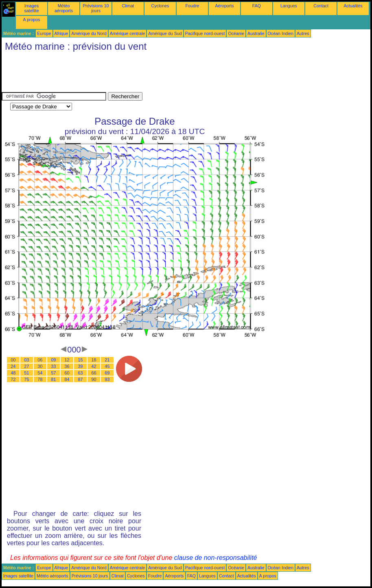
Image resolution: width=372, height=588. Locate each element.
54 (40, 373)
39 (81, 366)
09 (54, 360)
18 (94, 360)
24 (13, 366)
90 (94, 379)
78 (40, 379)
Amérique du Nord (89, 33)
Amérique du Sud (165, 33)
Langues (289, 6)
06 (40, 360)
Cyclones (160, 6)
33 (54, 366)
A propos (31, 20)
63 (81, 373)
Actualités (353, 6)
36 (67, 366)
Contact (321, 6)
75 (27, 379)
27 (27, 366)
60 (67, 373)
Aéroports (224, 6)
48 (13, 373)
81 (54, 379)
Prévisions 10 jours (96, 8)
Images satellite (31, 8)
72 (13, 379)
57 (54, 373)
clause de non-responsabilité (216, 558)
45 (107, 366)
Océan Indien (281, 33)
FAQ (257, 6)
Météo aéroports (64, 8)
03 (27, 360)
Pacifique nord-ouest (205, 33)
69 (107, 373)
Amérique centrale (127, 33)
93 (107, 379)
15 (81, 360)
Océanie (236, 33)
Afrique (61, 33)
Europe (44, 33)
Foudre (193, 6)
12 (67, 360)
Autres (303, 33)
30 (40, 366)
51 (27, 373)
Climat (128, 6)
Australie (256, 33)
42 (94, 366)
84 (67, 379)
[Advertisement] (150, 74)
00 (13, 360)
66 (94, 373)
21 (107, 360)
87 (81, 379)
